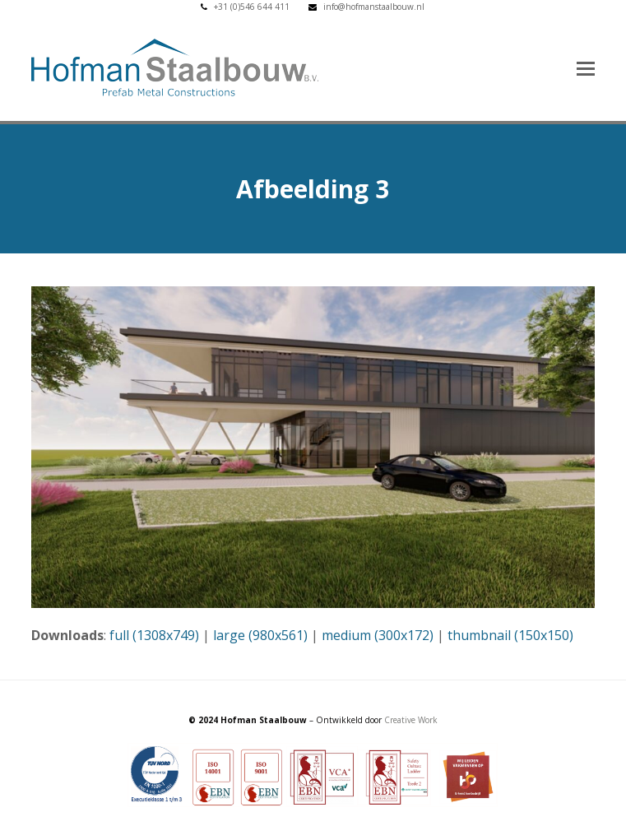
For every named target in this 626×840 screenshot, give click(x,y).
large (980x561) (260, 635)
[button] (586, 67)
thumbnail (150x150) (510, 635)
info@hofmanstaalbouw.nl (374, 7)
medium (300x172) (378, 635)
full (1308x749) (154, 635)
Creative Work (411, 720)
